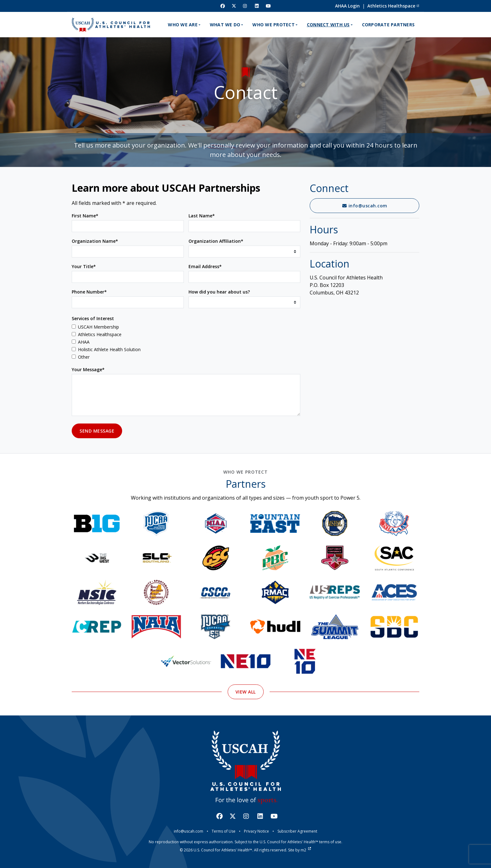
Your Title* (84, 266)
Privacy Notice (256, 831)
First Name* (85, 216)
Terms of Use (224, 831)
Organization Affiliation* (216, 241)
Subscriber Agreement (297, 831)
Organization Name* (95, 241)
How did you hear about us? (219, 292)
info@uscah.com (364, 206)
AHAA (84, 342)
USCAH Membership (98, 327)
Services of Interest (93, 318)
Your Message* (88, 369)
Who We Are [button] (183, 25)
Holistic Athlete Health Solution (109, 349)
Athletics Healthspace (393, 6)
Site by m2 (300, 850)
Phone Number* (89, 292)
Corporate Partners (388, 25)
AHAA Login (347, 6)
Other (84, 357)
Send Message (97, 431)
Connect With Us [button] (328, 25)
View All (246, 721)
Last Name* (202, 216)
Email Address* (205, 266)
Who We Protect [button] (274, 25)
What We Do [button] (225, 25)
